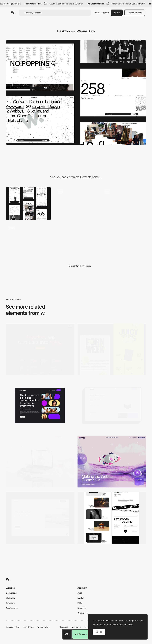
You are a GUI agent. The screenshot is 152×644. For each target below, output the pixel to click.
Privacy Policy (43, 627)
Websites (10, 588)
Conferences (12, 608)
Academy (82, 588)
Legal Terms (28, 627)
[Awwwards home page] (67, 634)
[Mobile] (28, 204)
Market (81, 598)
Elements (10, 598)
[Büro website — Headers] (124, 204)
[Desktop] (40, 350)
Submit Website (135, 13)
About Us (82, 608)
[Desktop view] (112, 350)
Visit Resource (81, 634)
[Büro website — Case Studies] (28, 240)
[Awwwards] (13, 13)
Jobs (80, 593)
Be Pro (117, 13)
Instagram (76, 627)
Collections (11, 593)
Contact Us (83, 613)
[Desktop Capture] (40, 518)
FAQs (80, 603)
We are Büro (86, 31)
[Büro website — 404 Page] (76, 204)
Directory (10, 603)
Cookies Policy (13, 627)
